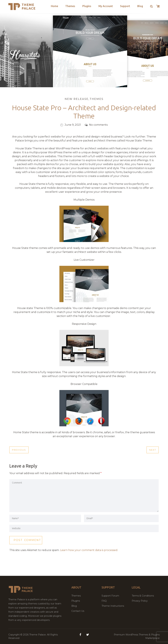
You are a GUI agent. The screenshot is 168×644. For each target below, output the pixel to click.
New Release (77, 99)
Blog (140, 6)
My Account (106, 6)
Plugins (87, 6)
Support (125, 6)
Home (54, 6)
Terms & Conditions (143, 596)
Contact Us (78, 611)
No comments (96, 125)
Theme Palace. (38, 635)
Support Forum (110, 596)
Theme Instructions (113, 606)
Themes (70, 6)
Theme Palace (29, 6)
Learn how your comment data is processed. (89, 550)
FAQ (104, 601)
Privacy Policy (140, 601)
